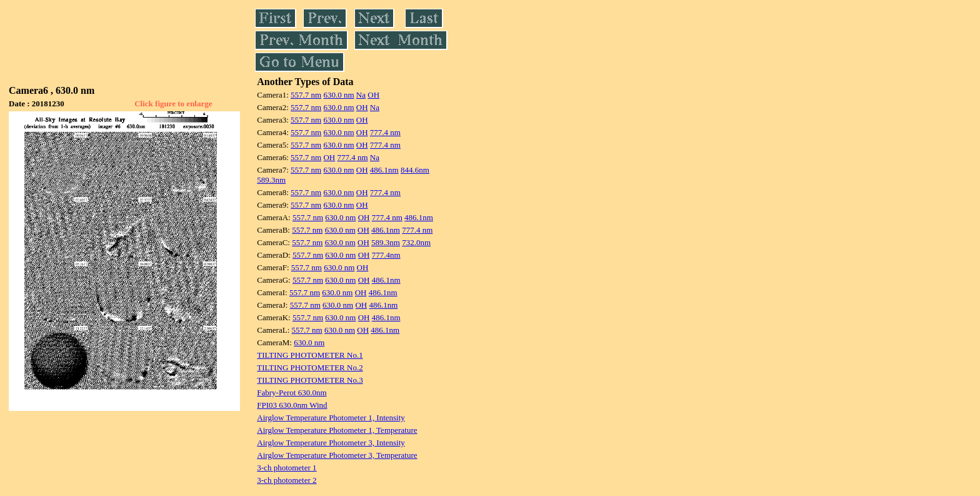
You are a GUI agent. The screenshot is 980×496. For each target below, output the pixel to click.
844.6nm (415, 170)
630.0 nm (338, 95)
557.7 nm (306, 95)
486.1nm (384, 170)
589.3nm (271, 180)
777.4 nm (385, 132)
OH (373, 95)
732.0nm (416, 242)
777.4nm (386, 255)
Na (361, 95)
